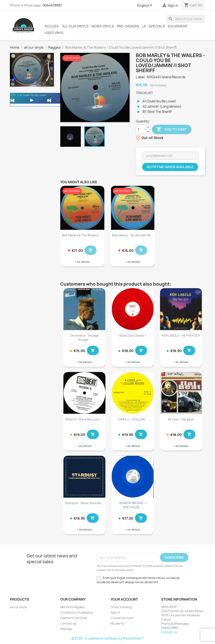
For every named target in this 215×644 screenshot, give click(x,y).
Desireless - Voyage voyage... (84, 338)
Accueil (52, 26)
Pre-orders (128, 26)
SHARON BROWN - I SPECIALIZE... (133, 505)
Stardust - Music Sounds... (84, 503)
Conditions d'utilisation (77, 612)
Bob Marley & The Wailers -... (82, 235)
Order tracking (121, 607)
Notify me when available (170, 167)
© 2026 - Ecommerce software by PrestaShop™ (108, 638)
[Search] (186, 19)
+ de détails (82, 262)
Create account (122, 618)
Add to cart (172, 129)
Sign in (115, 612)
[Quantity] (141, 129)
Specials (157, 26)
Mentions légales (73, 607)
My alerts (117, 623)
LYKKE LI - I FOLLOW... (133, 419)
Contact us (68, 623)
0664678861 (52, 5)
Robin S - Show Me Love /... (84, 419)
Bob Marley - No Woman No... (133, 235)
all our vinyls (75, 26)
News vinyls (103, 26)
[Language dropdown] (145, 6)
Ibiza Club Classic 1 (133, 335)
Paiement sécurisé (74, 618)
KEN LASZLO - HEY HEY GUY (181, 335)
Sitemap (66, 629)
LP (144, 26)
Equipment (178, 26)
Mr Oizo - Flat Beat (181, 419)
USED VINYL (54, 33)
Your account (124, 599)
